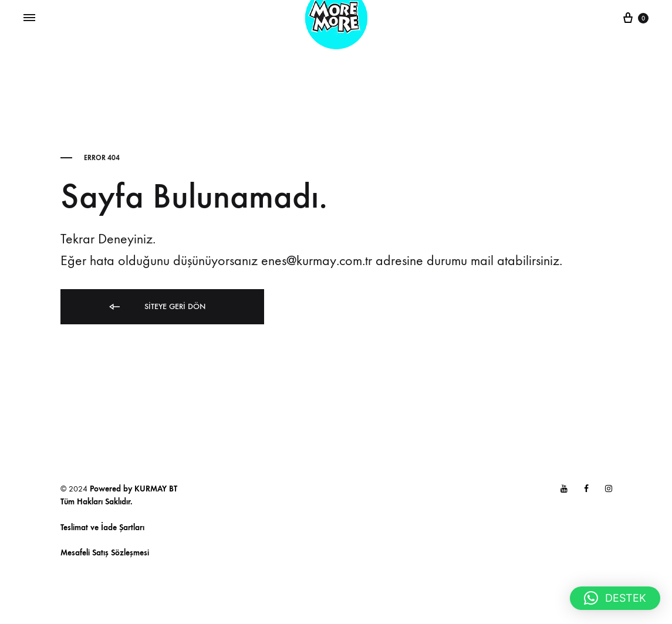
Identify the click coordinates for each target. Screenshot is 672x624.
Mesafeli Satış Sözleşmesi (105, 553)
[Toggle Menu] (29, 18)
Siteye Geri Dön (156, 307)
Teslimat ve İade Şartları (102, 528)
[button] (615, 598)
